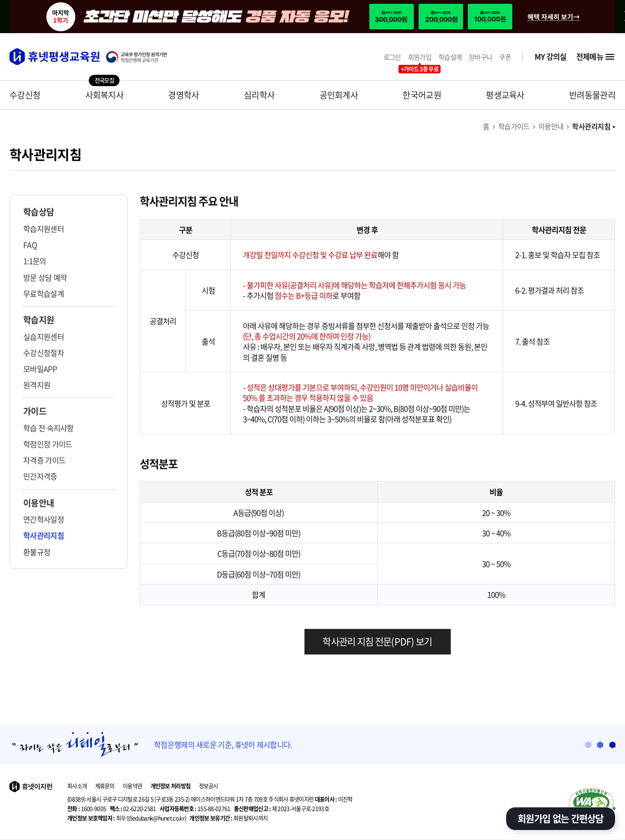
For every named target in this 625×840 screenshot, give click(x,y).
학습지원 (39, 320)
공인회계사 (339, 95)
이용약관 (132, 786)
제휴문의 (105, 786)
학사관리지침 (594, 126)
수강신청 (25, 95)
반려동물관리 (592, 95)
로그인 (392, 57)
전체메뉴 (596, 57)
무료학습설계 (44, 293)
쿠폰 (505, 57)
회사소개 (77, 786)
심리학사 (259, 95)
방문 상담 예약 (45, 277)
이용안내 (551, 126)
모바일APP (40, 369)
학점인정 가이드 (48, 444)
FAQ (30, 245)
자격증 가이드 (44, 460)
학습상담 (39, 212)
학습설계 (450, 57)
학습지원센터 (44, 229)
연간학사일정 (44, 519)
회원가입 (420, 57)
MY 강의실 (551, 57)
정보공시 (209, 786)
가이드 (35, 411)
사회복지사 (105, 95)
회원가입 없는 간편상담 (561, 818)
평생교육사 (505, 95)
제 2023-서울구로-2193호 (281, 809)
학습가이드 (514, 126)
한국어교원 (422, 95)
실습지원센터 (44, 336)
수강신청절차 (44, 353)
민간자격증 (40, 476)
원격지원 (37, 385)
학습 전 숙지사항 (49, 428)
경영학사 (183, 95)
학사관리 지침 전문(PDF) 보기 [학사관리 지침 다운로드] (377, 641)
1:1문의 (35, 261)
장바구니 (480, 57)
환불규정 (37, 552)
